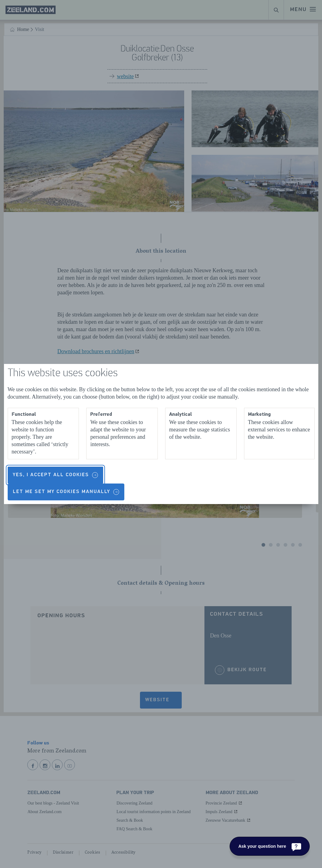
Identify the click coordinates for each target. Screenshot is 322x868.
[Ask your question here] (270, 846)
